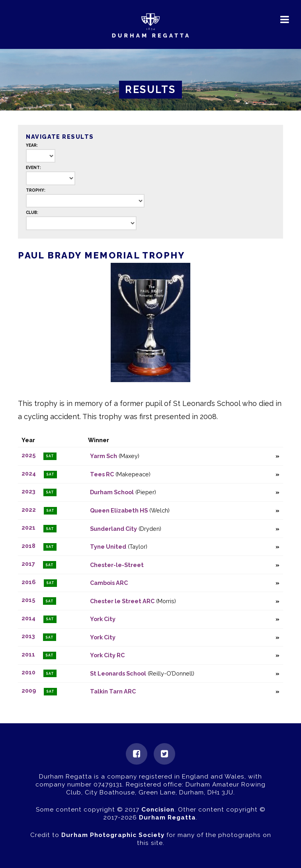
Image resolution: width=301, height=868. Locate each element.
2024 (29, 473)
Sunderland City (113, 529)
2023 (28, 491)
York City (103, 619)
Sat (50, 456)
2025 (28, 455)
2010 (28, 673)
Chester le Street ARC (122, 601)
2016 (29, 582)
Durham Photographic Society (113, 835)
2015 (28, 600)
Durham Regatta (167, 818)
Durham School (112, 492)
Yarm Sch (104, 456)
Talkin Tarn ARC (113, 691)
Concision (158, 810)
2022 (29, 510)
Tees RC (102, 474)
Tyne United (108, 547)
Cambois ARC (109, 583)
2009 (29, 690)
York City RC (107, 655)
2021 (28, 528)
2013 (28, 636)
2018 (28, 546)
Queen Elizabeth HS (119, 510)
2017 (28, 564)
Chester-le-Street (117, 565)
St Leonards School (118, 673)
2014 (28, 618)
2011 (28, 654)
